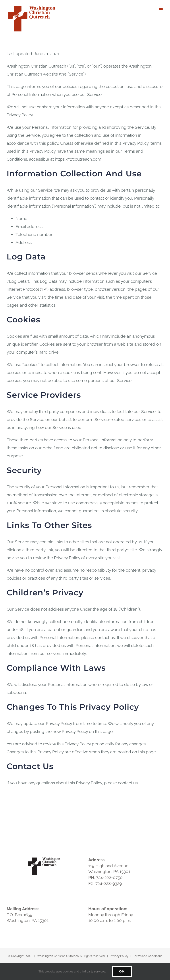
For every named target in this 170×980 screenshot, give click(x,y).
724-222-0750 (109, 877)
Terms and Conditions (148, 956)
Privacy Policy (119, 956)
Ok (122, 971)
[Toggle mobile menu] (161, 8)
